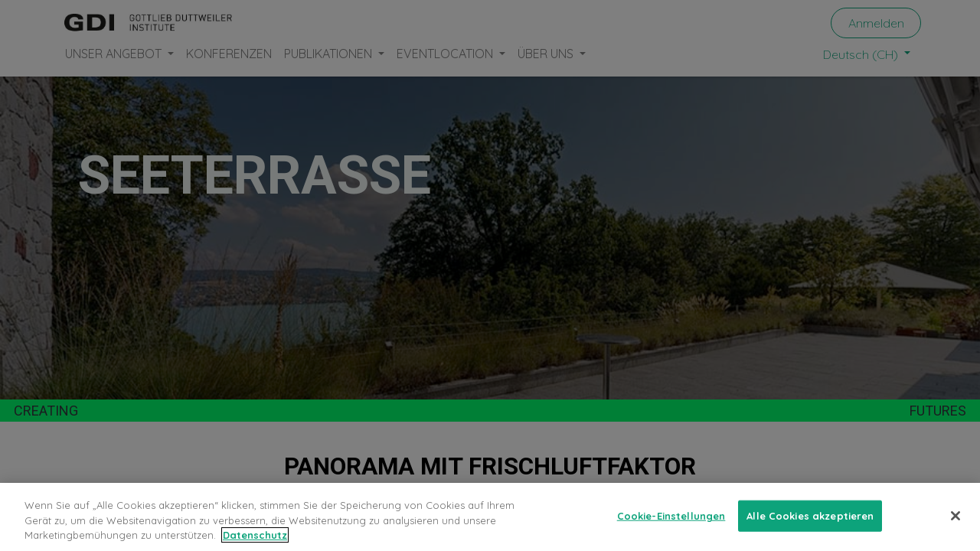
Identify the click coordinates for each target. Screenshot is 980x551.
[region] (490, 517)
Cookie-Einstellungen (671, 515)
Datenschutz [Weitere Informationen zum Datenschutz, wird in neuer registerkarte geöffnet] (255, 535)
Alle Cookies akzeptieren (810, 515)
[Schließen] (955, 516)
